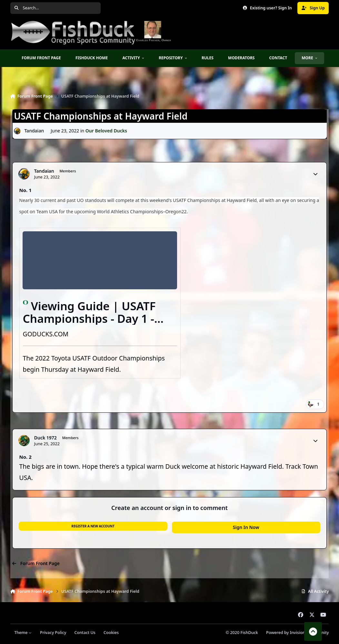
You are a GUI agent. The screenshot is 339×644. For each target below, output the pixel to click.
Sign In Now (246, 527)
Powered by (297, 633)
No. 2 (25, 457)
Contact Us (85, 633)
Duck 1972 (45, 438)
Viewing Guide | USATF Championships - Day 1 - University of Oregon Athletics (89, 325)
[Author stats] (315, 174)
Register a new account (93, 526)
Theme (23, 633)
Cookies (111, 633)
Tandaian (34, 131)
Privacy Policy (53, 633)
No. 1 (25, 190)
